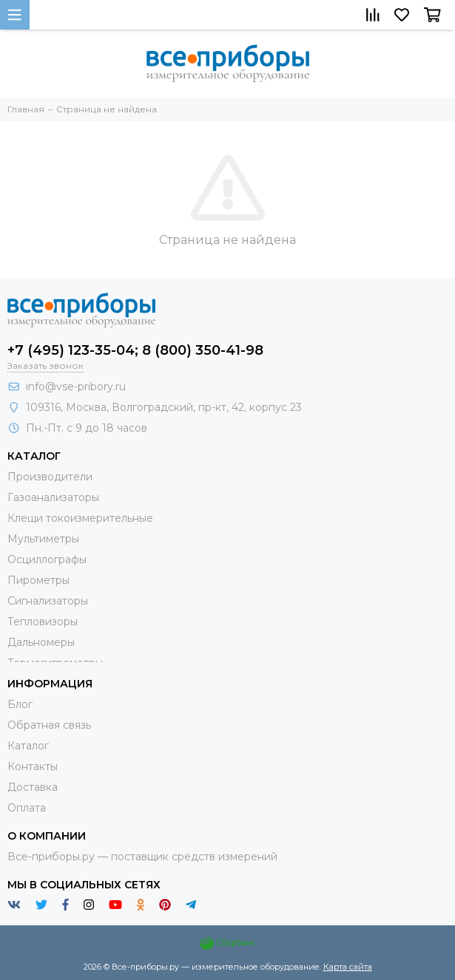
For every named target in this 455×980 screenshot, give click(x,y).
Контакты (33, 766)
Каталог (28, 746)
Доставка (33, 787)
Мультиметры (43, 539)
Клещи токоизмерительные (80, 518)
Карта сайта (348, 967)
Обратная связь (49, 725)
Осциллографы (47, 559)
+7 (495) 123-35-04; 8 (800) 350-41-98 (135, 350)
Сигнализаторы (48, 601)
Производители (50, 477)
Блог (20, 704)
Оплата (27, 808)
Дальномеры (41, 642)
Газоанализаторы (53, 497)
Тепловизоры (43, 622)
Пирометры (38, 580)
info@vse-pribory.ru (76, 387)
